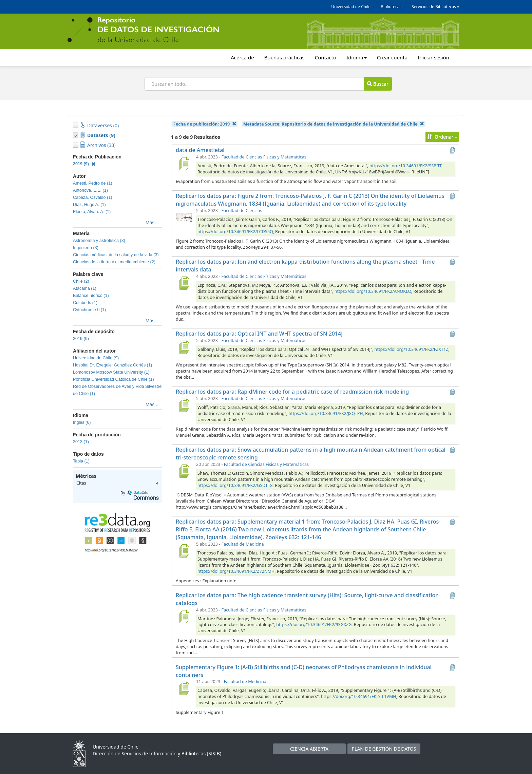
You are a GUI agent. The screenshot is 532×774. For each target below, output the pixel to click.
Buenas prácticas (284, 57)
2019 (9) (84, 164)
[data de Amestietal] (184, 164)
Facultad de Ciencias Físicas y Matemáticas (264, 157)
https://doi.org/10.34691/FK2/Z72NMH (236, 571)
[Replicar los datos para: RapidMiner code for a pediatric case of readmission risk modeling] (184, 405)
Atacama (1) (85, 288)
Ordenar (442, 137)
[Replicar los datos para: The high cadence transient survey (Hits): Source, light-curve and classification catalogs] (184, 617)
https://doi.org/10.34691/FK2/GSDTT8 (235, 485)
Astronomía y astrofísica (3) (99, 241)
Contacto (326, 57)
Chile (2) (81, 281)
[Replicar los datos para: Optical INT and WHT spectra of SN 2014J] (184, 347)
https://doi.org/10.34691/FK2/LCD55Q (235, 232)
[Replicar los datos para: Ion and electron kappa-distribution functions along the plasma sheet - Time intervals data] (184, 283)
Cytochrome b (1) (89, 310)
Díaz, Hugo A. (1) (89, 205)
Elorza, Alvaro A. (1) (92, 212)
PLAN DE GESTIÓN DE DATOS (384, 749)
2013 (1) (81, 442)
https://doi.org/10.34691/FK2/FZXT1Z (412, 349)
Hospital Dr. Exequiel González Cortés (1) (112, 365)
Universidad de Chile (351, 7)
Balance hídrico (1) (91, 296)
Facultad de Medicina (243, 544)
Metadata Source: (334, 124)
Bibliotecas (391, 7)
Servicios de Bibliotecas (435, 7)
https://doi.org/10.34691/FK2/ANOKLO (373, 291)
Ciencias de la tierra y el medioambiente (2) (114, 262)
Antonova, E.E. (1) (90, 190)
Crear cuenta (392, 57)
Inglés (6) (82, 422)
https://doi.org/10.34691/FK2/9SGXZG (314, 625)
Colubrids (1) (85, 303)
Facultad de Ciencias (242, 211)
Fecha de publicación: (205, 124)
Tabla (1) (81, 461)
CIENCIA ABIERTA (309, 749)
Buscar (378, 84)
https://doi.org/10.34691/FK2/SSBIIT (405, 166)
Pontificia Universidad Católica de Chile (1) (113, 379)
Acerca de (242, 57)
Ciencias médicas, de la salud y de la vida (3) (116, 255)
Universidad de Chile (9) (96, 358)
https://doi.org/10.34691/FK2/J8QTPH (326, 413)
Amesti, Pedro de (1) (93, 183)
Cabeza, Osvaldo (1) (93, 197)
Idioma (357, 57)
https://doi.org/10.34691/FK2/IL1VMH (359, 696)
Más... (152, 223)
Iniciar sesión (433, 57)
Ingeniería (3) (86, 248)
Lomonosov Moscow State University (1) (111, 372)
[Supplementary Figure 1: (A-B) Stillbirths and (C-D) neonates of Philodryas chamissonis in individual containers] (184, 688)
